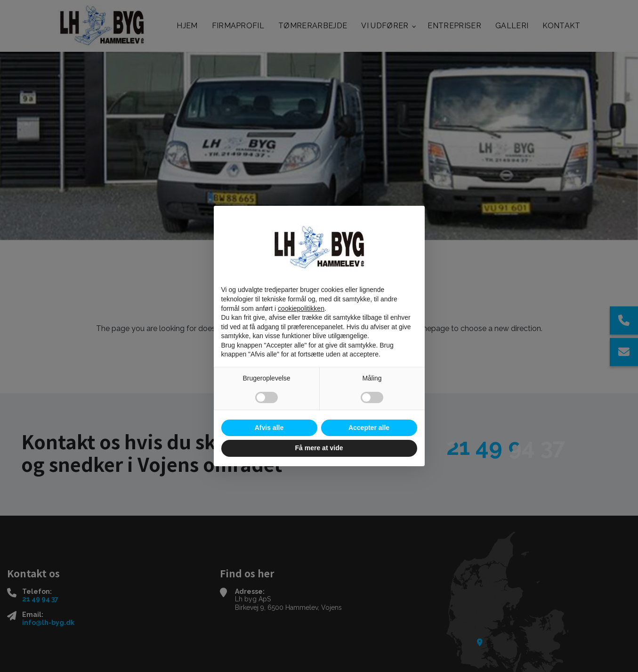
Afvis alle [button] (269, 428)
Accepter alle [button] (369, 428)
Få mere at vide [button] (319, 448)
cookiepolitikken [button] (301, 308)
